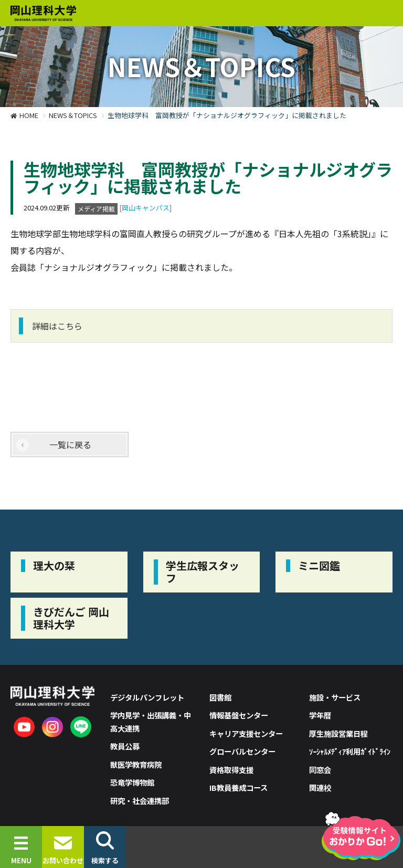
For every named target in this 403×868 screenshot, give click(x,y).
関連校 (320, 787)
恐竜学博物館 (132, 782)
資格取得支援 (231, 770)
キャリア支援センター (246, 733)
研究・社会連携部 (140, 801)
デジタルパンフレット (147, 697)
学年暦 (320, 715)
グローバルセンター (242, 751)
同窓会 (320, 770)
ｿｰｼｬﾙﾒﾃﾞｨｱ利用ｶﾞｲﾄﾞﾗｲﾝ (350, 751)
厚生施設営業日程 (338, 733)
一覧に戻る (70, 444)
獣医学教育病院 (136, 764)
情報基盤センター (239, 715)
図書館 (220, 697)
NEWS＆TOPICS (73, 115)
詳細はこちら (57, 326)
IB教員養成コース (238, 787)
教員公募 (125, 746)
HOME (29, 115)
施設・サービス (335, 697)
